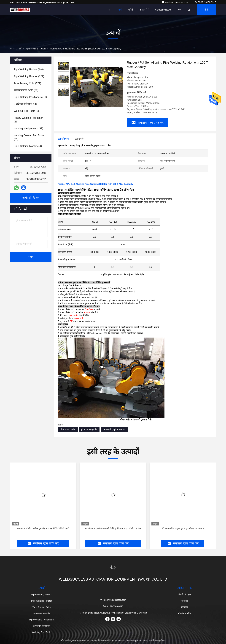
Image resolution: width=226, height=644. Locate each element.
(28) (26, 104)
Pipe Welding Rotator (36, 49)
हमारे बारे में (144, 10)
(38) (27, 111)
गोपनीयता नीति (185, 613)
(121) (27, 83)
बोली (206, 10)
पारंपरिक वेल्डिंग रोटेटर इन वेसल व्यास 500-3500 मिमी (43, 529)
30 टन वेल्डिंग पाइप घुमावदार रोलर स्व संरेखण (183, 529)
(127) (29, 76)
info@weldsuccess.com (175, 2)
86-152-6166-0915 (205, 2)
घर (109, 10)
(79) (30, 97)
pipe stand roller (68, 429)
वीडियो (131, 10)
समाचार (185, 601)
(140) (29, 69)
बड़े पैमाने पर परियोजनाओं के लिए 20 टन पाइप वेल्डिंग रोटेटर (113, 529)
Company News (163, 10)
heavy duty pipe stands (114, 429)
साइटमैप (184, 607)
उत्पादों (119, 10)
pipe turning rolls (89, 429)
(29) (26, 90)
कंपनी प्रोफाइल (185, 595)
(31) (28, 129)
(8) (28, 146)
